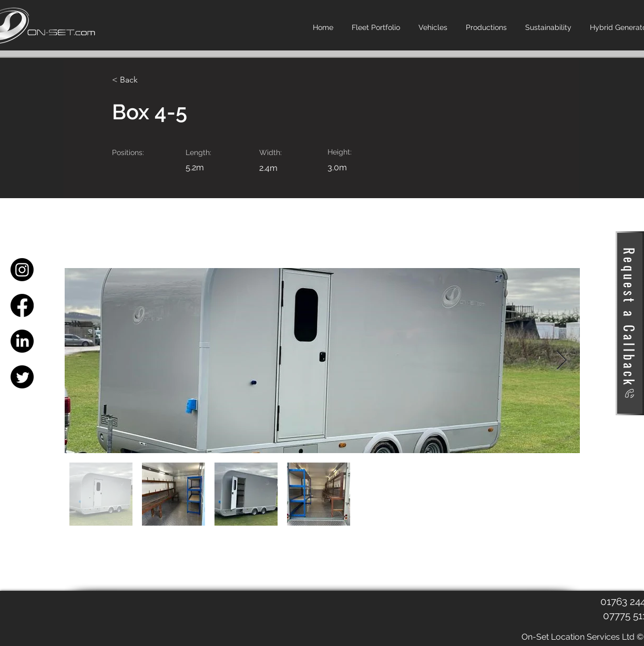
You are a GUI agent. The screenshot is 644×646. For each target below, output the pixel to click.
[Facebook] (22, 305)
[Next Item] (562, 361)
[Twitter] (22, 377)
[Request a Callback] (630, 323)
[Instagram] (22, 270)
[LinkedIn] (22, 341)
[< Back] (146, 80)
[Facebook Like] (128, 619)
